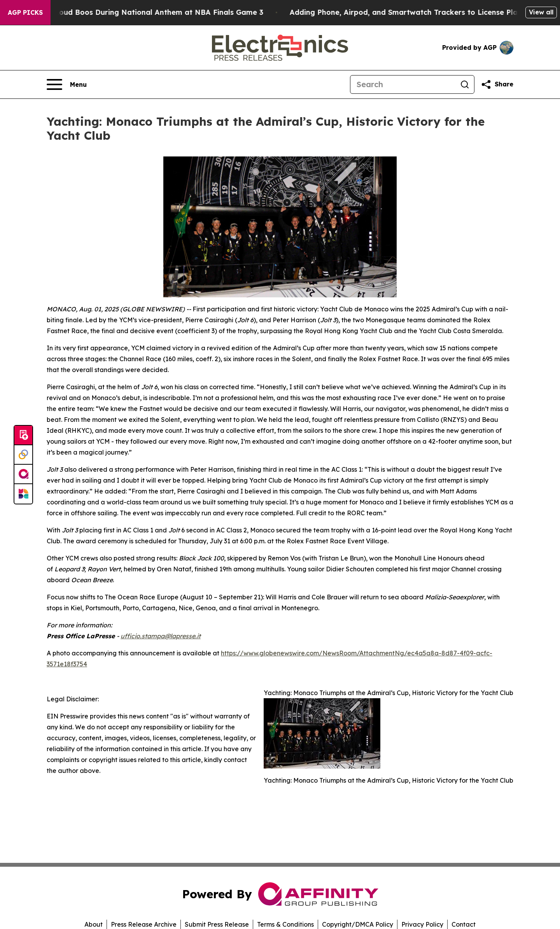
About (94, 924)
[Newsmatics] (23, 494)
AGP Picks (25, 12)
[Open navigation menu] (67, 84)
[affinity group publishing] (23, 474)
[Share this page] (497, 84)
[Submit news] (23, 436)
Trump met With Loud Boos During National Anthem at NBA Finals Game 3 (139, 12)
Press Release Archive (144, 924)
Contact (464, 924)
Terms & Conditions (285, 924)
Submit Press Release (217, 924)
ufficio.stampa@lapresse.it (161, 636)
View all (541, 12)
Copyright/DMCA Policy (358, 924)
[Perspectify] (23, 455)
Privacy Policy (422, 924)
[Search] (403, 84)
